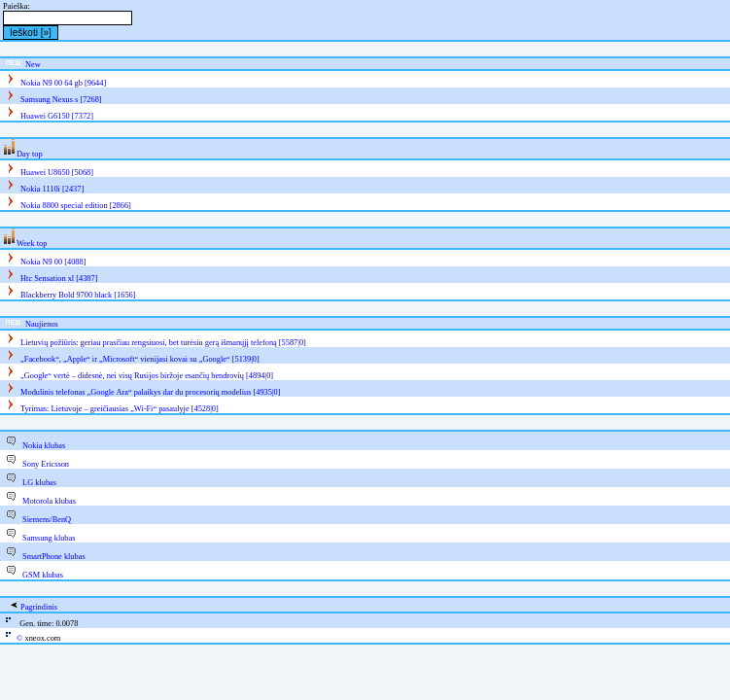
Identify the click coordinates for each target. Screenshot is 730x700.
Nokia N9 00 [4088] (53, 262)
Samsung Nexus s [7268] (61, 100)
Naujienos (42, 324)
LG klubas (39, 483)
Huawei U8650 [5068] (57, 173)
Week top (32, 244)
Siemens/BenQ (47, 520)
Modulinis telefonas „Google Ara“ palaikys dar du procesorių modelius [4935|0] (150, 392)
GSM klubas (43, 575)
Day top (30, 154)
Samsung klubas (49, 538)
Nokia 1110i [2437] (52, 189)
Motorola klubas (49, 501)
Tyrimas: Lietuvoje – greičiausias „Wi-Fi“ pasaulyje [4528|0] (120, 409)
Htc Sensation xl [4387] (59, 279)
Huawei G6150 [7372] (57, 116)
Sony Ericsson (46, 464)
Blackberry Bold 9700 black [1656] (78, 295)
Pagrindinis (39, 607)
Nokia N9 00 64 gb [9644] (63, 83)
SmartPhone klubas (54, 557)
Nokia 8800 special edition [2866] (76, 206)
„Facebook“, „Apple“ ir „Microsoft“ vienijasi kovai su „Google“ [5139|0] (140, 359)
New (33, 65)
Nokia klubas (44, 446)
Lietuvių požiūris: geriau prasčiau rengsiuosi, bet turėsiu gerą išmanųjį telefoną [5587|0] (163, 343)
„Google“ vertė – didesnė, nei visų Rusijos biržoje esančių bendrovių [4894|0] (147, 376)
